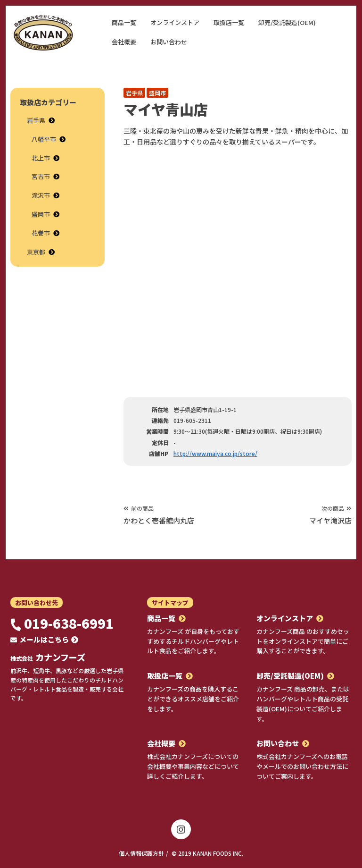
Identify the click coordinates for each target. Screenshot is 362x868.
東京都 (36, 252)
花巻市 (41, 233)
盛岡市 (157, 93)
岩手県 (134, 93)
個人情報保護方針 (141, 853)
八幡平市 (44, 139)
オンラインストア (175, 22)
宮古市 (41, 176)
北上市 (41, 158)
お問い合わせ (169, 42)
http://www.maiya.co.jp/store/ (215, 453)
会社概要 (124, 42)
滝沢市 (41, 195)
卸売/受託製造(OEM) (287, 22)
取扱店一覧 (229, 22)
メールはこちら (44, 639)
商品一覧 (124, 22)
